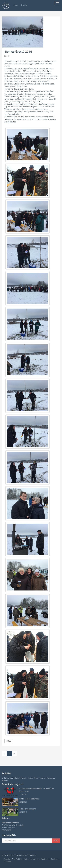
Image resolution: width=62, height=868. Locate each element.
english (16, 5)
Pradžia (7, 859)
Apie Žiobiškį (17, 859)
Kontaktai (7, 862)
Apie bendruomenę (31, 859)
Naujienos (45, 859)
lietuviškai (24, 5)
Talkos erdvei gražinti (28, 809)
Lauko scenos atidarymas (30, 799)
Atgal (9, 741)
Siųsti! (56, 841)
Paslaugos (55, 859)
